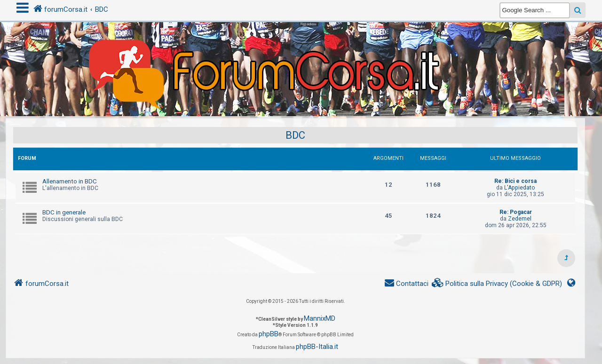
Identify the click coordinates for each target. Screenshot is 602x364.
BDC (295, 135)
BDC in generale (64, 212)
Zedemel (520, 219)
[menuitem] (497, 284)
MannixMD (320, 318)
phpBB (269, 334)
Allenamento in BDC (70, 181)
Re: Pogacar (516, 212)
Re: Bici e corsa (515, 181)
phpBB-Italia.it (317, 347)
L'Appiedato (519, 188)
